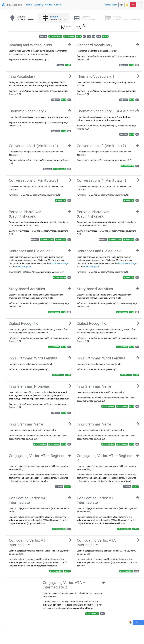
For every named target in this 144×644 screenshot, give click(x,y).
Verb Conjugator (23, 267)
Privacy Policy (111, 5)
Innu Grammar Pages (60, 263)
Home (29, 5)
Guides (58, 5)
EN (133, 5)
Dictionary (39, 5)
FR (139, 5)
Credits (49, 5)
